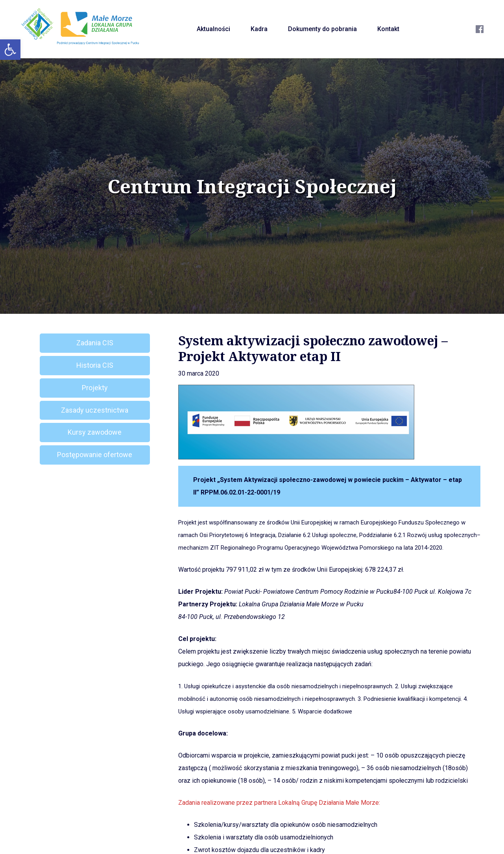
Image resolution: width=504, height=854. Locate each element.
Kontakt (388, 29)
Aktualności (213, 29)
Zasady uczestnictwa (95, 410)
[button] (10, 50)
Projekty (95, 388)
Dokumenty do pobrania (322, 29)
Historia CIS (95, 365)
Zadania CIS (95, 343)
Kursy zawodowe (95, 432)
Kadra (259, 29)
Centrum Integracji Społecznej (252, 186)
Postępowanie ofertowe (95, 455)
